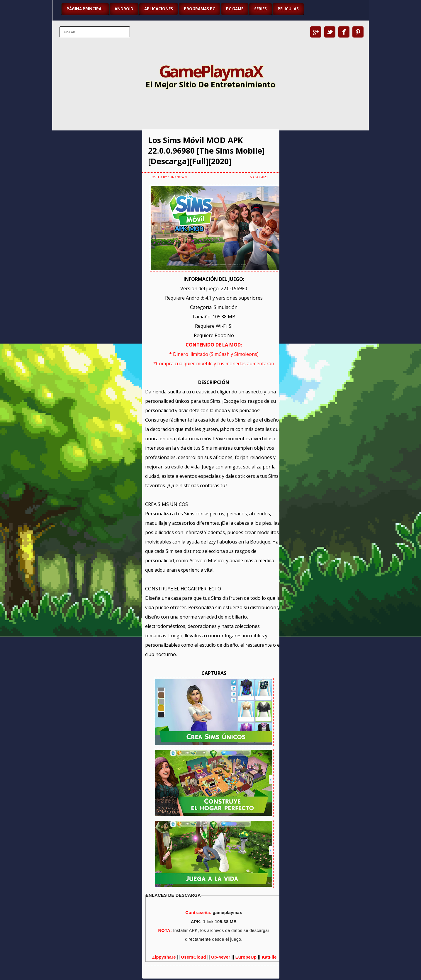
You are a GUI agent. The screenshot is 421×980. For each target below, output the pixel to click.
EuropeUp (246, 957)
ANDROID (124, 9)
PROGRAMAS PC (200, 9)
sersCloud (195, 957)
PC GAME (235, 9)
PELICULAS (288, 9)
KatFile (269, 957)
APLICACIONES (159, 9)
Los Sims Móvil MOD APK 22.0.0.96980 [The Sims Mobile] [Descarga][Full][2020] (206, 151)
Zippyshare (164, 957)
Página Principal (85, 9)
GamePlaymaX (211, 71)
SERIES (260, 9)
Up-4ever (221, 957)
